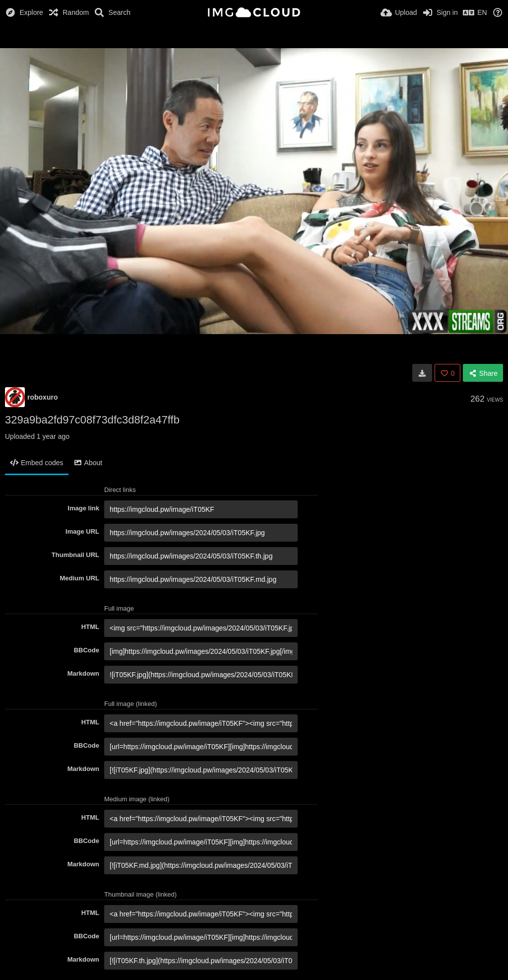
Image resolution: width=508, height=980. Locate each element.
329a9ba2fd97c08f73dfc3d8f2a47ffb (92, 420)
